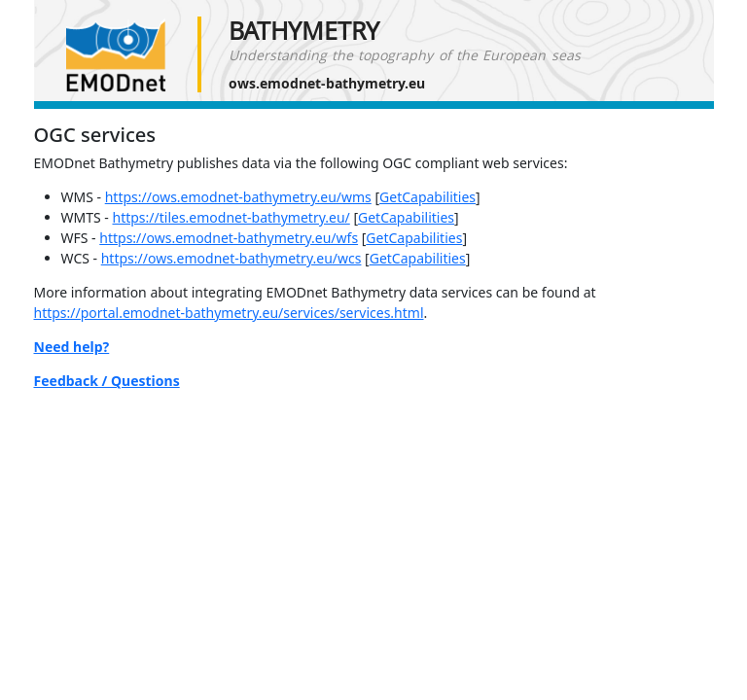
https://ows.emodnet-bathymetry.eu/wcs (231, 258)
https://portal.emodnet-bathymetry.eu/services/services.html (229, 313)
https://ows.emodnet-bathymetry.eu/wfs (229, 238)
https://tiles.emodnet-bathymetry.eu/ (231, 217)
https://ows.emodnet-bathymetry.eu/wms (238, 197)
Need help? (72, 347)
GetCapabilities (427, 197)
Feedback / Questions (107, 381)
